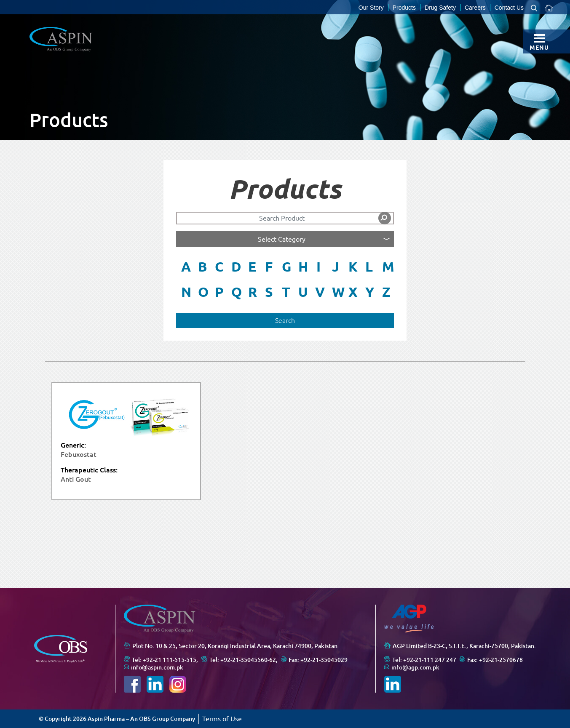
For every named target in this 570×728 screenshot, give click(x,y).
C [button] (219, 267)
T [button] (286, 292)
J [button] (336, 267)
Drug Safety (440, 8)
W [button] (338, 292)
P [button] (219, 292)
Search (285, 320)
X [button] (353, 292)
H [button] (303, 267)
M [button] (388, 267)
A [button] (186, 267)
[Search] (285, 218)
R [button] (253, 292)
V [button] (320, 292)
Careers (475, 8)
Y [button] (370, 292)
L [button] (369, 267)
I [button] (318, 267)
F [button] (269, 267)
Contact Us (509, 8)
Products (404, 8)
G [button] (286, 267)
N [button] (186, 292)
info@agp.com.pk (415, 667)
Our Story (371, 8)
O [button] (203, 292)
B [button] (203, 267)
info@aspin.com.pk (157, 667)
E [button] (252, 267)
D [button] (236, 267)
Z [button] (386, 292)
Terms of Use (222, 719)
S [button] (269, 292)
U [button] (303, 292)
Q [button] (237, 292)
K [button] (353, 267)
